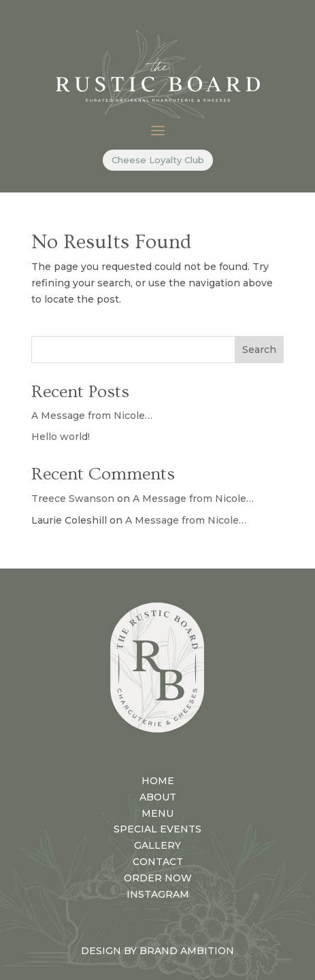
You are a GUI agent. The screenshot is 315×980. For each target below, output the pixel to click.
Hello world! (61, 437)
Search (259, 350)
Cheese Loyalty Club (158, 160)
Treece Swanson (73, 499)
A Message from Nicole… (92, 416)
